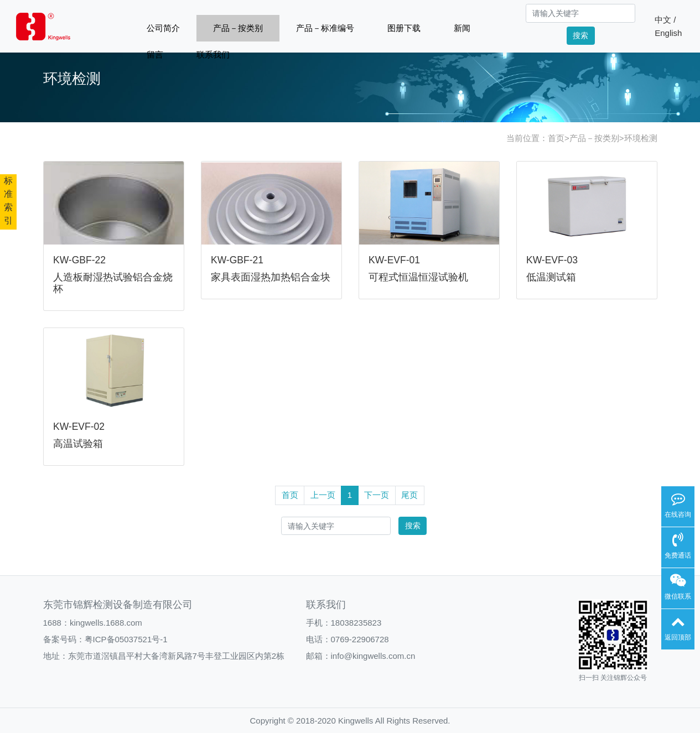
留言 (155, 54)
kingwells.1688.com (106, 623)
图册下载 (404, 28)
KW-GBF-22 (79, 260)
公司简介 (163, 28)
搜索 (580, 35)
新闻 (462, 28)
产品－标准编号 (325, 28)
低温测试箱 (551, 277)
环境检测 (641, 138)
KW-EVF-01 (394, 260)
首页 (556, 138)
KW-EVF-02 (79, 427)
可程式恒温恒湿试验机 (418, 277)
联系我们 (213, 54)
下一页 (377, 495)
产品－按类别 (238, 28)
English (668, 33)
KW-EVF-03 (552, 260)
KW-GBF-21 (237, 260)
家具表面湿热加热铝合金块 (271, 277)
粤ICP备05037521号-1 (126, 639)
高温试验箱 (78, 444)
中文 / (665, 20)
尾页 (409, 495)
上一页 (323, 495)
